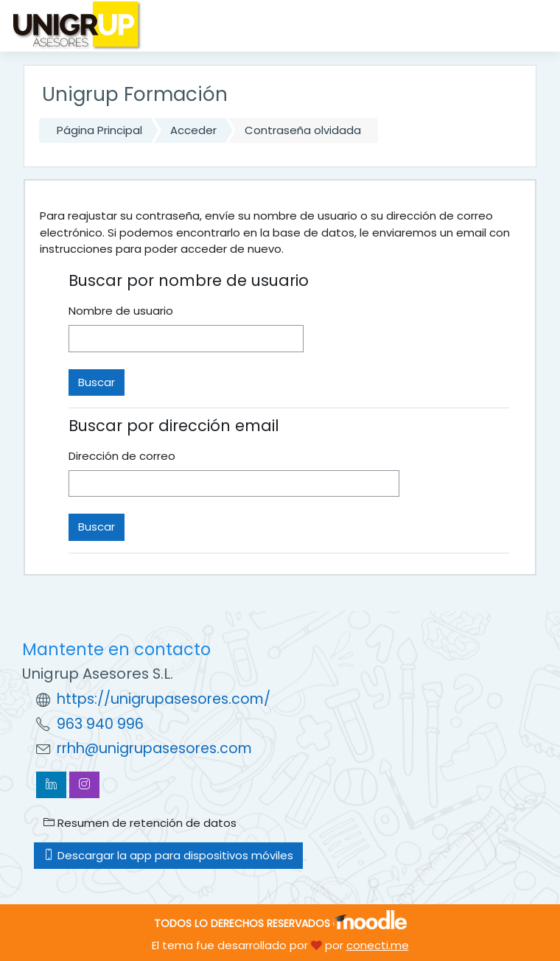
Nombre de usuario (121, 311)
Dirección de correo (122, 456)
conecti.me (378, 945)
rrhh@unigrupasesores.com (154, 748)
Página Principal (99, 130)
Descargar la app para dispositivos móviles (168, 855)
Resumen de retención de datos (140, 823)
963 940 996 (100, 724)
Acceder (193, 130)
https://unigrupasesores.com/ (164, 699)
